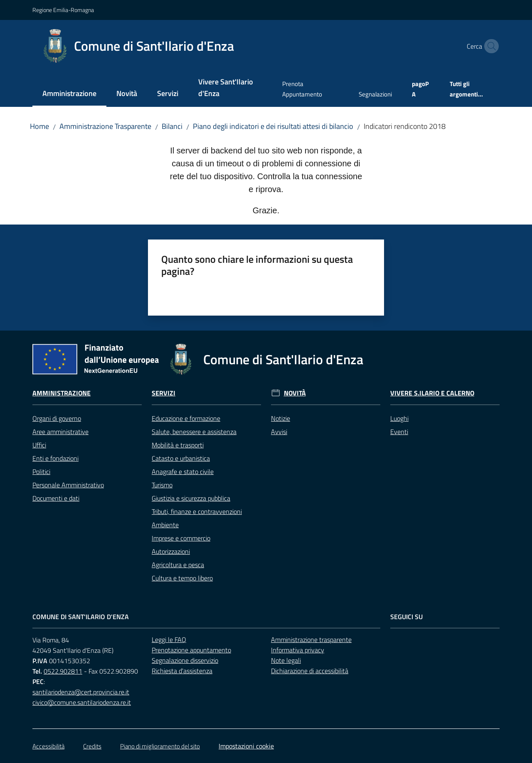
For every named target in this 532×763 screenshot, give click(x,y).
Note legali (286, 660)
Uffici (39, 445)
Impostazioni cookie (246, 746)
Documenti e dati (56, 498)
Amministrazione (62, 393)
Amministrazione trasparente (311, 640)
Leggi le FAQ (169, 640)
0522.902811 (63, 671)
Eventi (399, 432)
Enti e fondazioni (55, 458)
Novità (295, 393)
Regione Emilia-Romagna (63, 10)
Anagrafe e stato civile (183, 472)
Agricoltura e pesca (178, 565)
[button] (490, 46)
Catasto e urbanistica (181, 458)
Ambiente (165, 525)
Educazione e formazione (186, 418)
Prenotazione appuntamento (191, 650)
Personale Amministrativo (68, 485)
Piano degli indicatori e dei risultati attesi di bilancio (273, 126)
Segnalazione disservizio (185, 660)
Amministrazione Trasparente (105, 126)
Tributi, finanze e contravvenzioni (197, 511)
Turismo (162, 485)
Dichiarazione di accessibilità (310, 671)
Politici (41, 472)
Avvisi (279, 432)
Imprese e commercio (181, 538)
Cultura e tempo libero (182, 578)
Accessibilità (48, 746)
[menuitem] (69, 94)
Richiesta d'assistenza (182, 671)
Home (39, 126)
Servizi (164, 393)
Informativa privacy (298, 650)
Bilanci (172, 126)
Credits (92, 746)
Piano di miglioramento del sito (160, 746)
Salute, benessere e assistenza (194, 432)
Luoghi (399, 418)
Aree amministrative (60, 432)
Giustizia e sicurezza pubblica (191, 498)
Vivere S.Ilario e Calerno (432, 393)
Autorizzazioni (171, 551)
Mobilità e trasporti (178, 445)
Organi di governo (57, 418)
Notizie (281, 418)
